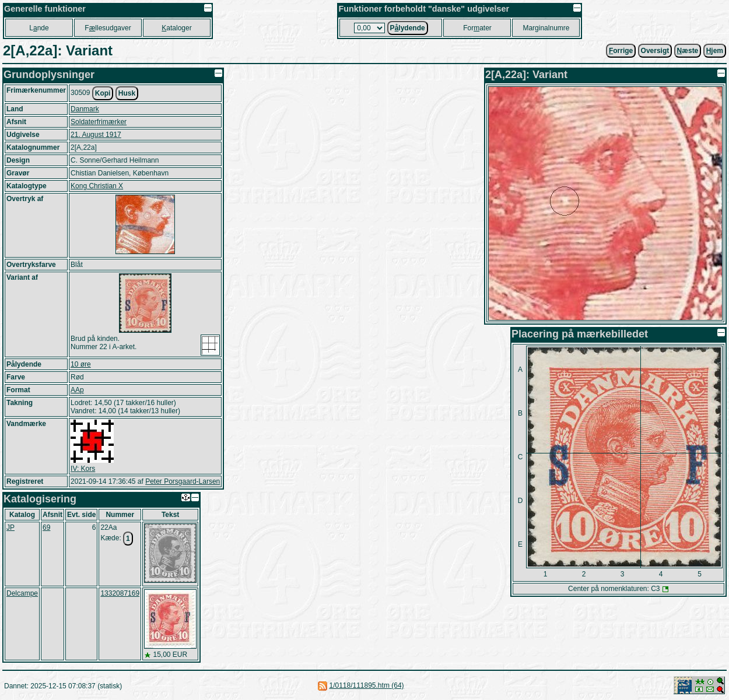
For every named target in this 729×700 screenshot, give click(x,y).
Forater (477, 28)
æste (688, 51)
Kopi (103, 93)
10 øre (81, 364)
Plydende (408, 28)
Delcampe (22, 593)
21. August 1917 (96, 135)
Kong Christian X (97, 186)
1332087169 (120, 593)
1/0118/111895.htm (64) (366, 685)
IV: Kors (83, 469)
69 (46, 527)
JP (10, 527)
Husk (127, 93)
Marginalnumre (546, 28)
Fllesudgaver (108, 28)
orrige (621, 51)
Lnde (39, 28)
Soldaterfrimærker (99, 122)
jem (715, 51)
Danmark (85, 109)
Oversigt (655, 51)
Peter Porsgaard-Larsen (183, 481)
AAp (77, 390)
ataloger (176, 28)
